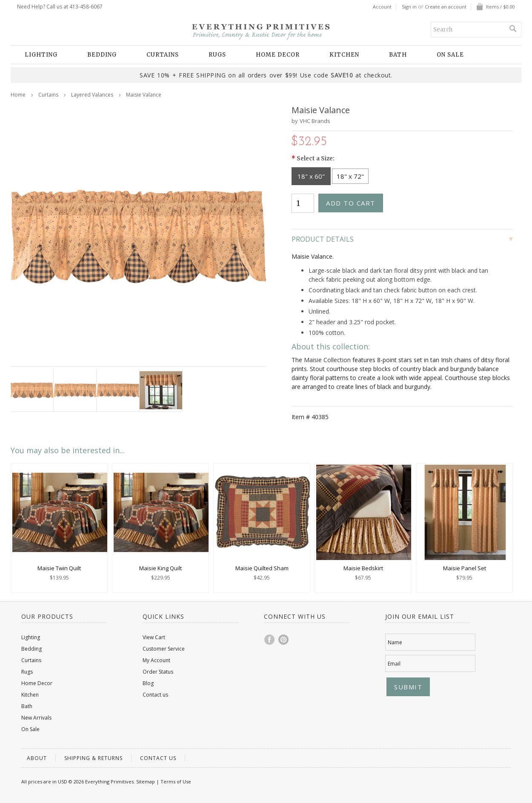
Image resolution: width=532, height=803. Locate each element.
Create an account (446, 7)
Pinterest (284, 640)
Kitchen (344, 55)
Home (18, 95)
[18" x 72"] (350, 176)
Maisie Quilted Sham (262, 568)
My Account (156, 660)
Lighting (41, 55)
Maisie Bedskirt (363, 568)
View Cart (154, 637)
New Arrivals (36, 718)
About (37, 758)
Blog (148, 683)
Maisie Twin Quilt (59, 568)
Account (382, 7)
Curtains (163, 55)
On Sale (450, 55)
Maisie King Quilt (160, 568)
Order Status (158, 672)
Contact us (155, 695)
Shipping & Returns (93, 758)
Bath (398, 55)
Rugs (217, 55)
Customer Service (164, 649)
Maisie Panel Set (465, 568)
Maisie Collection (327, 360)
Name (395, 642)
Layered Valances (92, 95)
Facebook (270, 640)
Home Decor (278, 55)
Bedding (102, 55)
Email (394, 664)
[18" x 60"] (311, 176)
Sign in (409, 7)
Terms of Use (176, 782)
